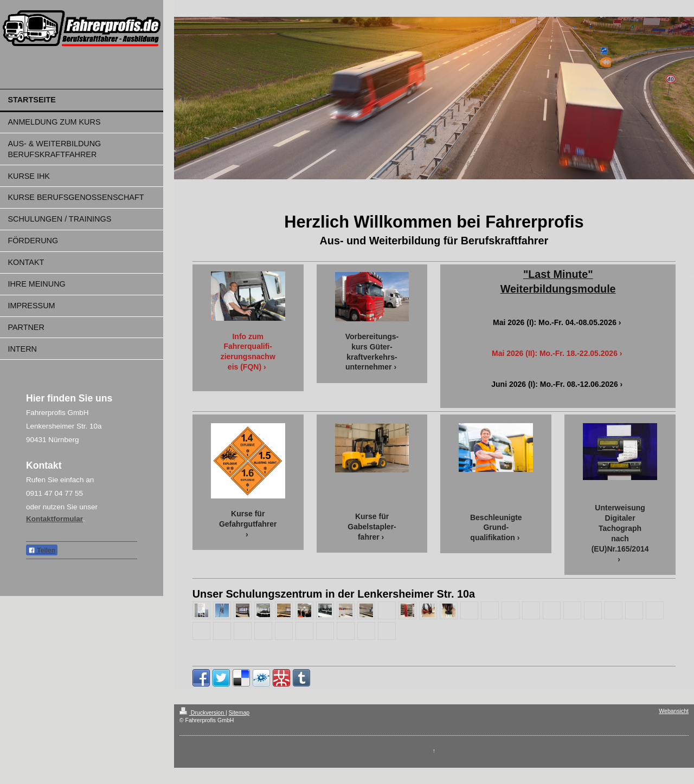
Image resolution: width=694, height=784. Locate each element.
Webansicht (674, 711)
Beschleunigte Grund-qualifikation (496, 528)
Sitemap (239, 712)
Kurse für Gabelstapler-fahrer (372, 527)
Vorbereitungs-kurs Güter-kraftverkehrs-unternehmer (372, 352)
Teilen (42, 550)
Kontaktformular (54, 519)
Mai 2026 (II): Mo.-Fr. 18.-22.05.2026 (555, 353)
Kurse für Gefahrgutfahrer (248, 519)
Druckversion (203, 712)
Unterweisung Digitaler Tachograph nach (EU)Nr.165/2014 (620, 528)
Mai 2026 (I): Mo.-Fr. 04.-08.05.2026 (555, 322)
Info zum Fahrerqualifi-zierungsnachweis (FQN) (248, 352)
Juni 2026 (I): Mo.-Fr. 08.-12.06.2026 (554, 384)
